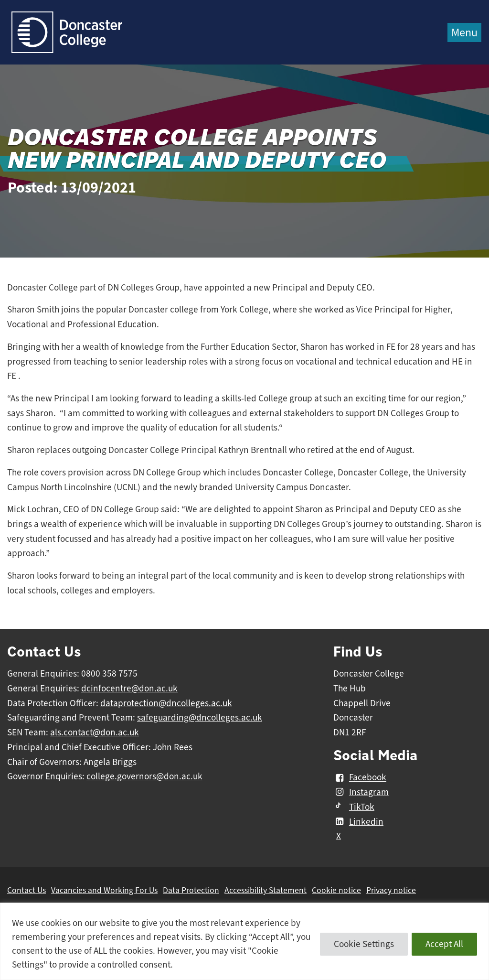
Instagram (361, 792)
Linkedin (358, 822)
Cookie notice (336, 890)
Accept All (444, 944)
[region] (244, 941)
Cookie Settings (364, 944)
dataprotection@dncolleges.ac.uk (166, 703)
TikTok (354, 807)
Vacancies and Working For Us (104, 890)
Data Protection (191, 890)
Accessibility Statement (266, 890)
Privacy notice (391, 890)
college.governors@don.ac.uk (144, 776)
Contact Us (27, 890)
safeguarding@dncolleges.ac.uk (200, 718)
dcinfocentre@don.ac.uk (129, 689)
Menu (464, 32)
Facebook (360, 778)
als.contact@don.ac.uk (95, 732)
